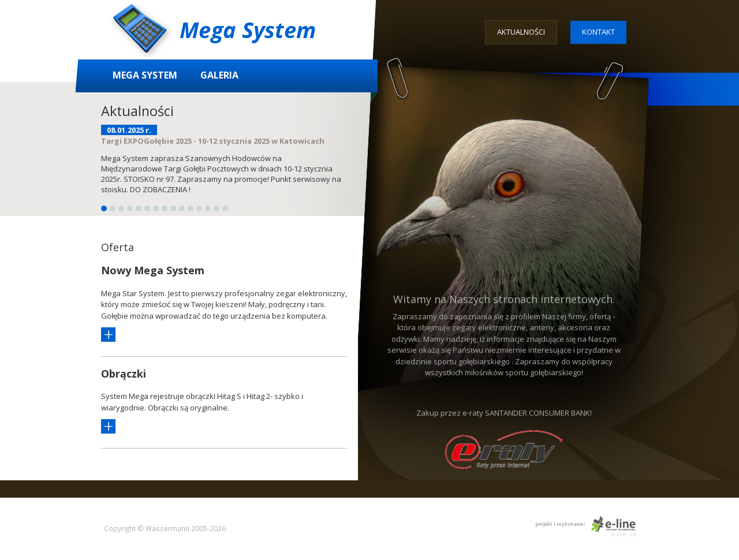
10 (182, 208)
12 (199, 208)
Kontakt (598, 32)
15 (225, 208)
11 (191, 208)
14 (217, 208)
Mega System (145, 75)
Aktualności (521, 32)
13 (208, 208)
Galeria (219, 75)
